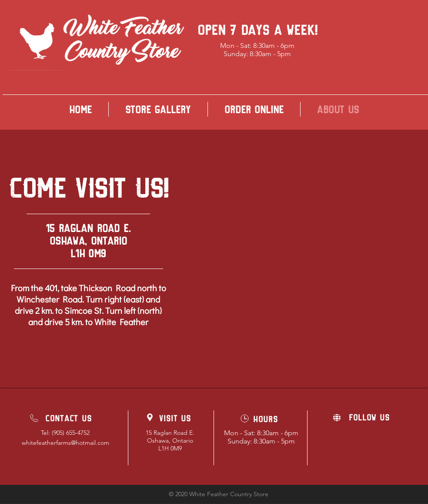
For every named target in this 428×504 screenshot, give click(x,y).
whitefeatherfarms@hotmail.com (65, 443)
